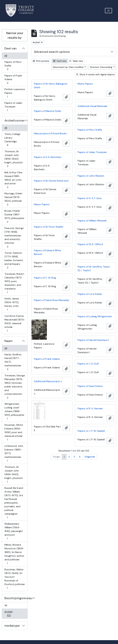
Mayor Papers (42, 204)
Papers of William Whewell (92, 221)
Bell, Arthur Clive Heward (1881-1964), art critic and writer (13, 180)
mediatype (12, 626)
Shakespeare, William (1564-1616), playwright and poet (14, 531)
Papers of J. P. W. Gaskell (91, 431)
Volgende (90, 457)
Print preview (41, 61)
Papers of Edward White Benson (48, 252)
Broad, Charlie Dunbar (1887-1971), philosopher (14, 216)
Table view (76, 61)
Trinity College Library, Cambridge (12, 140)
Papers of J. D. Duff (88, 364)
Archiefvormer (15, 120)
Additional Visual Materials (92, 106)
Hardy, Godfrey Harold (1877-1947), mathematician (13, 362)
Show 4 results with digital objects (95, 74)
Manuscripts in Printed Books (50, 133)
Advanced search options (52, 52)
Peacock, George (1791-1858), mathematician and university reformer (14, 237)
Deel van (11, 48)
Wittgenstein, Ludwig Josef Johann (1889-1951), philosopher (14, 411)
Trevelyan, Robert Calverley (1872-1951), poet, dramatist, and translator (14, 283)
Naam (9, 341)
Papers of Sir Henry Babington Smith (51, 86)
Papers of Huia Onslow (90, 386)
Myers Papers (85, 84)
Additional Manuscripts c (48, 381)
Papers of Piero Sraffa (13, 66)
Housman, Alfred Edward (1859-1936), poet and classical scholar (14, 432)
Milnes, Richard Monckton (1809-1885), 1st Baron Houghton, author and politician (14, 554)
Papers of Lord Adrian (90, 294)
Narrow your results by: (15, 35)
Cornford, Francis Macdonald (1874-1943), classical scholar (15, 323)
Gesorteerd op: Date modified (68, 67)
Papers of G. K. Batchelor (48, 157)
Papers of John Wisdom (91, 176)
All (6, 56)
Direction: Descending (101, 67)
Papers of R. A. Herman (90, 408)
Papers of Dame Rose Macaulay (52, 300)
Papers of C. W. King (45, 278)
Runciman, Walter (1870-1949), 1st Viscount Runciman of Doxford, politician (15, 579)
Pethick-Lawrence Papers (15, 93)
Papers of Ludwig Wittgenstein (95, 316)
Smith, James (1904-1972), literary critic (12, 304)
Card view (60, 61)
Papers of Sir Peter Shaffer (49, 227)
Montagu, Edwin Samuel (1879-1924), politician (13, 199)
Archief (11, 614)
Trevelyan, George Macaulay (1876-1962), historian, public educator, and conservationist (15, 387)
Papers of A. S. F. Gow (90, 198)
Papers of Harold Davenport (93, 340)
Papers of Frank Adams (13, 79)
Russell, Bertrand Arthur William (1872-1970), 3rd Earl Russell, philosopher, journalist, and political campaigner (14, 503)
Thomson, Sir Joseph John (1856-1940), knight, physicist (14, 159)
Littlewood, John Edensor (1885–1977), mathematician (14, 453)
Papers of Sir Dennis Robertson (51, 181)
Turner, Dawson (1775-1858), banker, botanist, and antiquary (14, 260)
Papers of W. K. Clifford (90, 244)
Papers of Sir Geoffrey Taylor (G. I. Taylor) (94, 269)
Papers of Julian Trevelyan (13, 107)
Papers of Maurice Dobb (48, 111)
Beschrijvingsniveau (16, 598)
